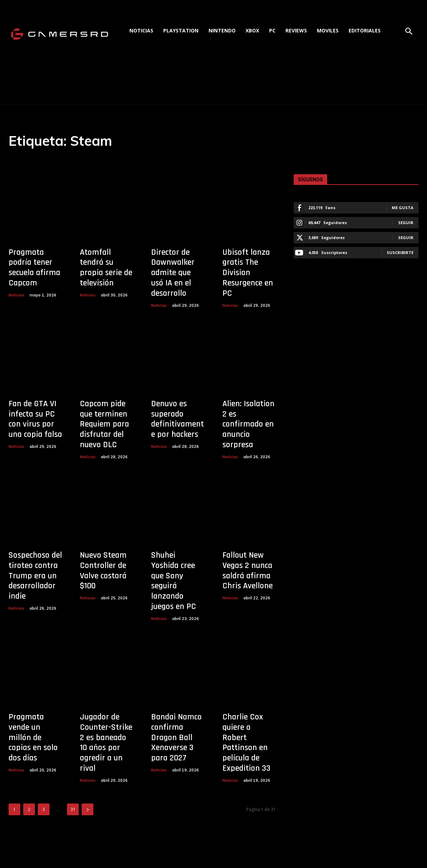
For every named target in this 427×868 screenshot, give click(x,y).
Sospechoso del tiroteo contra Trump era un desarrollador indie (35, 576)
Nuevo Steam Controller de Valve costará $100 (103, 570)
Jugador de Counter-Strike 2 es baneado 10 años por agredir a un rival (106, 743)
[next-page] (88, 809)
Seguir (406, 223)
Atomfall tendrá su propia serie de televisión (106, 268)
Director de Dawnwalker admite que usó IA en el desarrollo (173, 273)
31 (73, 809)
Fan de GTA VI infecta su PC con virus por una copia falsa (35, 419)
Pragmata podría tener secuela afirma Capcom (34, 268)
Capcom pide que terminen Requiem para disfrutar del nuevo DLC (104, 424)
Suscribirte (400, 252)
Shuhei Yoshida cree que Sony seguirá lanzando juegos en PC (174, 581)
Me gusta (403, 208)
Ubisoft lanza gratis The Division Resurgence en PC (248, 273)
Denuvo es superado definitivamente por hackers (178, 419)
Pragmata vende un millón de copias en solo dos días (33, 737)
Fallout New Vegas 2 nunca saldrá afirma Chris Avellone (248, 570)
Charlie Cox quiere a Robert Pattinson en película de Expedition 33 (246, 743)
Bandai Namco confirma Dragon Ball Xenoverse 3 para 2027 (176, 737)
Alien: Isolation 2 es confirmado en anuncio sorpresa (248, 424)
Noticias (16, 295)
